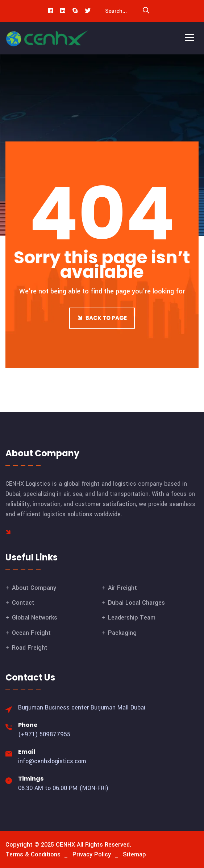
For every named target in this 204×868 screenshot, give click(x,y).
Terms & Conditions (33, 854)
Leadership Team (132, 618)
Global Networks (35, 618)
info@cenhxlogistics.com (52, 761)
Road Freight (30, 648)
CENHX (65, 845)
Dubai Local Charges (136, 603)
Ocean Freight (31, 633)
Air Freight (122, 588)
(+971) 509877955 (44, 734)
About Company (34, 588)
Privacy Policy (92, 854)
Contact (23, 603)
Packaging (122, 633)
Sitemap (134, 854)
